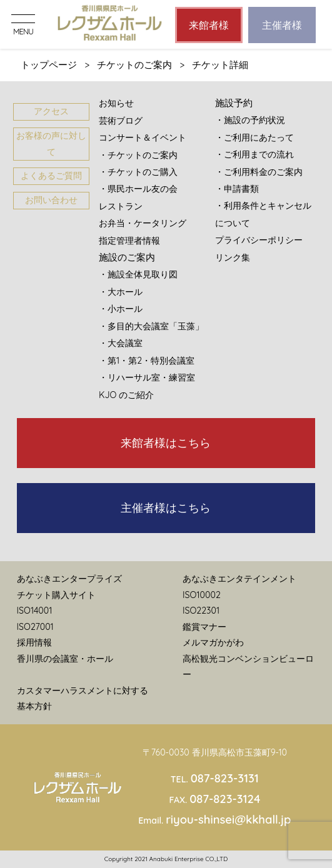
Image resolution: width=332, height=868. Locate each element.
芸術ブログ (121, 121)
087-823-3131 (225, 778)
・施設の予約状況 (250, 120)
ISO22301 (201, 611)
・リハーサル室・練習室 (147, 377)
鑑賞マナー (204, 627)
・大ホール (121, 292)
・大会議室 (121, 343)
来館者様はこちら (166, 443)
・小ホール (121, 309)
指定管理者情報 (129, 241)
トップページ (49, 65)
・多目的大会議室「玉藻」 (151, 326)
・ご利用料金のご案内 (259, 172)
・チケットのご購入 (138, 172)
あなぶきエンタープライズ (69, 579)
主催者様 (282, 25)
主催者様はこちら (166, 508)
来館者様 (209, 25)
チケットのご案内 (134, 65)
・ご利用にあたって (254, 137)
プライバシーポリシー (259, 240)
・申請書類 (237, 189)
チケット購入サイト (56, 595)
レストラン (121, 206)
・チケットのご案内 (138, 155)
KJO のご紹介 (126, 395)
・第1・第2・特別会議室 (147, 361)
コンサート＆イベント (143, 137)
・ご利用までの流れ (254, 154)
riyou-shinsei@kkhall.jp (228, 820)
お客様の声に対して (51, 143)
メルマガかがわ (213, 642)
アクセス (51, 111)
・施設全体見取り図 (138, 274)
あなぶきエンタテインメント (239, 579)
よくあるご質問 (51, 176)
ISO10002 (202, 595)
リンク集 (233, 257)
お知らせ (116, 103)
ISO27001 (35, 627)
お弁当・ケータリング (143, 223)
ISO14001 (35, 611)
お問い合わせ (51, 200)
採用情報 (34, 642)
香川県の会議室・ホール (65, 659)
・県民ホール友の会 (138, 189)
